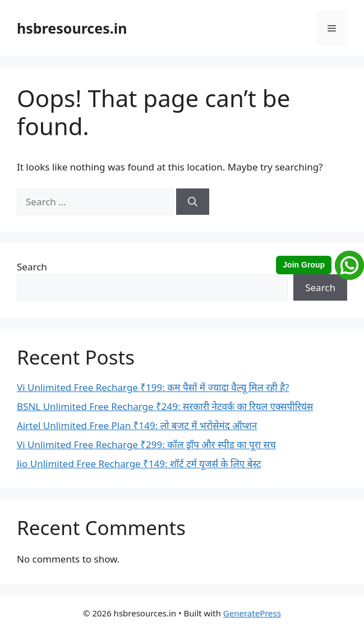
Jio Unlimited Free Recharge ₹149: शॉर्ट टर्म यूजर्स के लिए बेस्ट (139, 464)
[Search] (193, 202)
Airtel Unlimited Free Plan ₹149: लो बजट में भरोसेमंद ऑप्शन (137, 425)
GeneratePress (252, 613)
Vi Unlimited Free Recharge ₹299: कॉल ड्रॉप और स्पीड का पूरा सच (146, 445)
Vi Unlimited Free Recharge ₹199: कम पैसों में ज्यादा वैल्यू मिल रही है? (153, 387)
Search (32, 267)
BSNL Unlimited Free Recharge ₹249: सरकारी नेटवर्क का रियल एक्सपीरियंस (165, 406)
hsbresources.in (72, 28)
